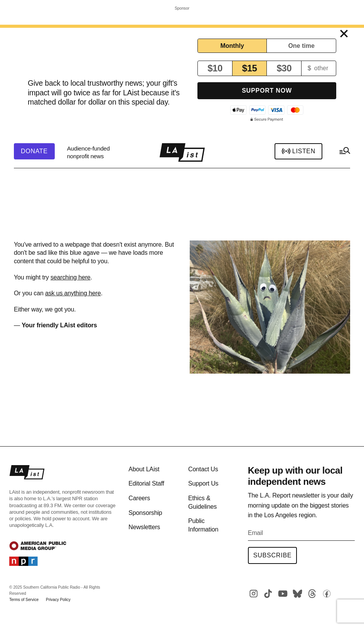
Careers (139, 498)
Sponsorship (145, 513)
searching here (71, 277)
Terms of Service (24, 600)
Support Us (203, 483)
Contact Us (203, 469)
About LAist (144, 469)
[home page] (182, 152)
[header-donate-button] (34, 151)
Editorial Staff (146, 483)
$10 (215, 68)
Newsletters (144, 527)
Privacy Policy (58, 600)
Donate (34, 151)
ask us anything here (73, 293)
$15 (250, 68)
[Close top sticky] (344, 34)
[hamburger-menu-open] (344, 152)
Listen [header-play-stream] (298, 151)
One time (301, 46)
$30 (284, 68)
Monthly (232, 46)
